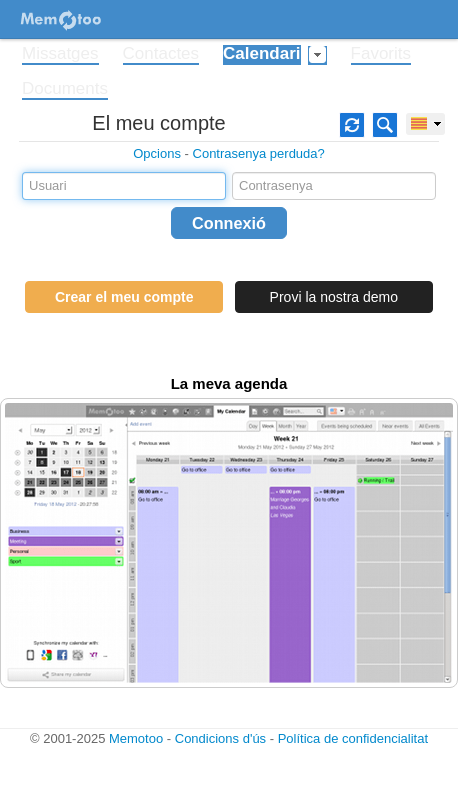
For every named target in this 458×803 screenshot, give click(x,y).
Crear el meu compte (124, 297)
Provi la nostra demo (334, 297)
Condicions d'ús (220, 738)
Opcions (157, 153)
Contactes (161, 54)
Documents (65, 89)
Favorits (381, 54)
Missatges (60, 54)
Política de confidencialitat (353, 738)
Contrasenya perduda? (259, 153)
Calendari (261, 54)
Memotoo (136, 738)
